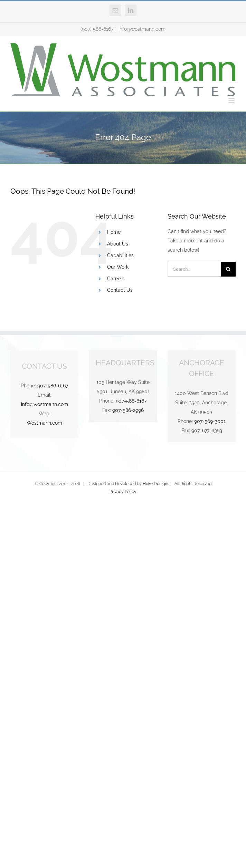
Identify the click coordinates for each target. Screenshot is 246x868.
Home (114, 232)
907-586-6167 (53, 386)
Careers (116, 279)
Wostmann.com (44, 423)
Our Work (118, 267)
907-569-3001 (210, 421)
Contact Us (120, 290)
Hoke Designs (156, 484)
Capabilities (120, 255)
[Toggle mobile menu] (232, 101)
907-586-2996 (128, 410)
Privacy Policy (123, 492)
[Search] (228, 269)
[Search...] (194, 269)
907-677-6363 (207, 431)
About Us (118, 244)
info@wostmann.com (142, 29)
